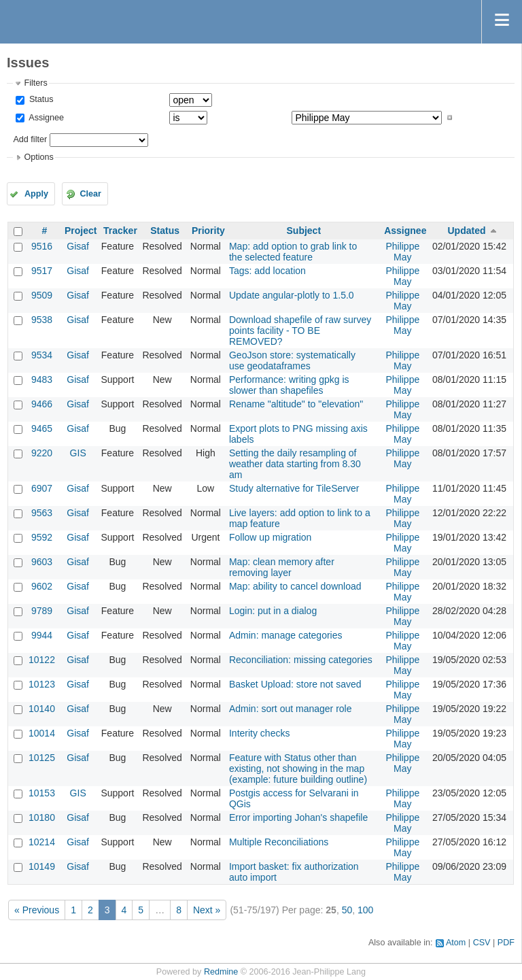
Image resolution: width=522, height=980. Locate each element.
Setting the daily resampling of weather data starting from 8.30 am (295, 464)
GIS (78, 453)
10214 (42, 842)
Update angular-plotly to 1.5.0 (292, 295)
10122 (42, 660)
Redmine (221, 972)
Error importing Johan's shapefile (298, 817)
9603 (42, 562)
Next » (207, 910)
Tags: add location (267, 271)
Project (81, 231)
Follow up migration (270, 537)
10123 (42, 684)
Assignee (45, 118)
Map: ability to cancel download (295, 586)
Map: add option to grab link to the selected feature (293, 252)
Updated (466, 231)
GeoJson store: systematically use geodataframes (292, 360)
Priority (208, 231)
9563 (42, 513)
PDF (506, 943)
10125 (42, 758)
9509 (42, 295)
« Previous (37, 910)
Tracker (120, 231)
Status (40, 99)
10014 (42, 733)
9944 (42, 635)
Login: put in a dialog (273, 611)
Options (38, 157)
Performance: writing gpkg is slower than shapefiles (289, 385)
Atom (456, 943)
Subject (304, 231)
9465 (42, 428)
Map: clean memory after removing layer (282, 567)
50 (347, 910)
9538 (42, 320)
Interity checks (259, 733)
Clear (90, 194)
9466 (42, 404)
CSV (482, 943)
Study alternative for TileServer (294, 488)
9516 (42, 246)
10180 (42, 817)
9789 (42, 611)
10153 (42, 793)
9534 (42, 355)
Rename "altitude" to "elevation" (296, 404)
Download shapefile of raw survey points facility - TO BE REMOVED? (300, 331)
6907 (42, 488)
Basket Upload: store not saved (295, 684)
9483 (42, 379)
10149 (42, 866)
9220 (42, 453)
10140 (42, 709)
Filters (35, 83)
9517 (42, 271)
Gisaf (78, 246)
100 (365, 910)
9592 (42, 537)
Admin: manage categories (286, 635)
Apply (36, 194)
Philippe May (402, 252)
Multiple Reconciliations (279, 842)
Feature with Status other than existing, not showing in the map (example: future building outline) (298, 768)
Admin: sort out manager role (291, 709)
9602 (42, 586)
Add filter (30, 139)
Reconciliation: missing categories (301, 660)
